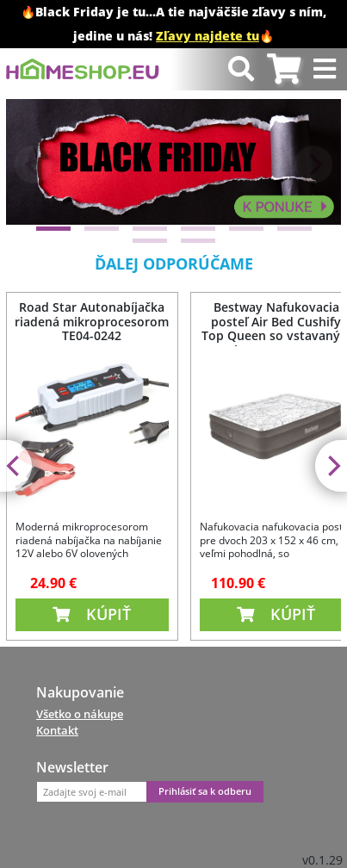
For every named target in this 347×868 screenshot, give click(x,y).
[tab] (284, 69)
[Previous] (34, 164)
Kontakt (57, 730)
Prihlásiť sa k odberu (205, 791)
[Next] (313, 164)
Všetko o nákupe (80, 714)
